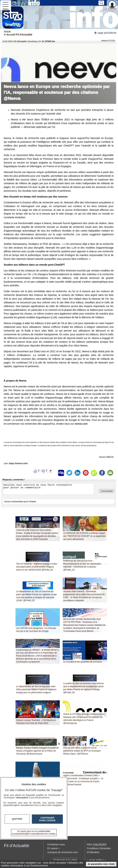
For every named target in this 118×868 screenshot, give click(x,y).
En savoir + (54, 848)
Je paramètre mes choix (101, 864)
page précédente (105, 33)
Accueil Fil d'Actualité (18, 34)
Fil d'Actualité (20, 41)
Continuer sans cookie (47, 819)
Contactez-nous (56, 844)
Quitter (17, 819)
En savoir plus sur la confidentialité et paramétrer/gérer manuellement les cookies (34, 833)
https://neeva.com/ (18, 463)
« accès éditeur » (96, 860)
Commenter (107, 491)
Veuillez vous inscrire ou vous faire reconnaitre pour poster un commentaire (48, 489)
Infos (97, 844)
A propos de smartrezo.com (63, 852)
